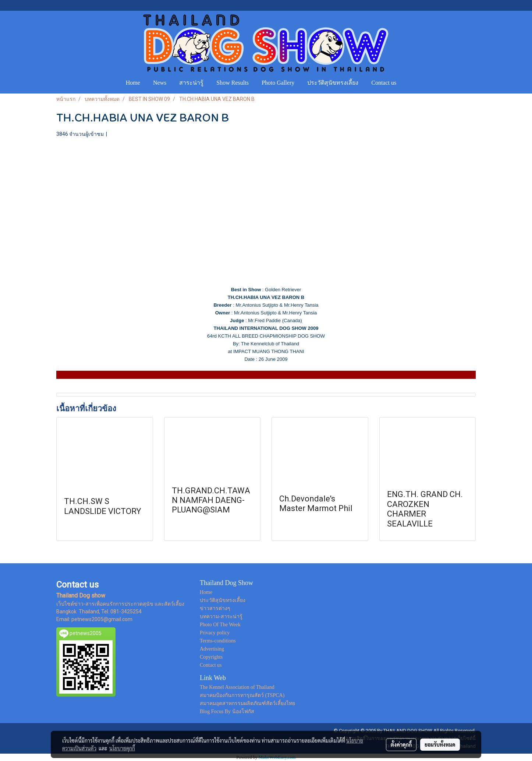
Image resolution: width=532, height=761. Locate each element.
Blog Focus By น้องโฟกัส (227, 711)
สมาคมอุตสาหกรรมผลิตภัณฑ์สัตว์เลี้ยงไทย (247, 703)
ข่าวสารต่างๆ (215, 608)
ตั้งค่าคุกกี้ (401, 744)
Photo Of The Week (220, 625)
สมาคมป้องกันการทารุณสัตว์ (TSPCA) (242, 695)
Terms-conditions (218, 641)
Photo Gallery (278, 83)
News (160, 83)
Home (133, 83)
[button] (409, 83)
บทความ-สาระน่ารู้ (221, 616)
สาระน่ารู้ (191, 83)
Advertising (212, 649)
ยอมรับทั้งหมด (440, 744)
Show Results (233, 83)
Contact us (384, 83)
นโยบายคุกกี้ (122, 748)
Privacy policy (215, 633)
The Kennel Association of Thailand (237, 687)
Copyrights (211, 657)
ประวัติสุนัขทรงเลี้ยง (333, 83)
